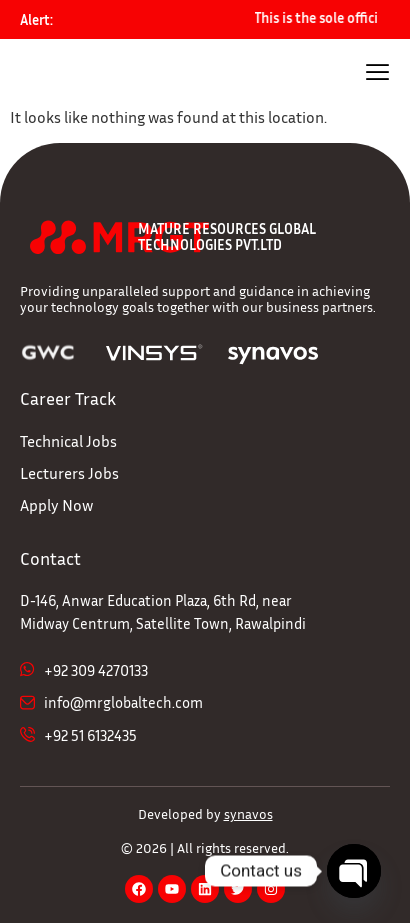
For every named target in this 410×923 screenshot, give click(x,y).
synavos (248, 813)
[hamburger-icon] (377, 74)
